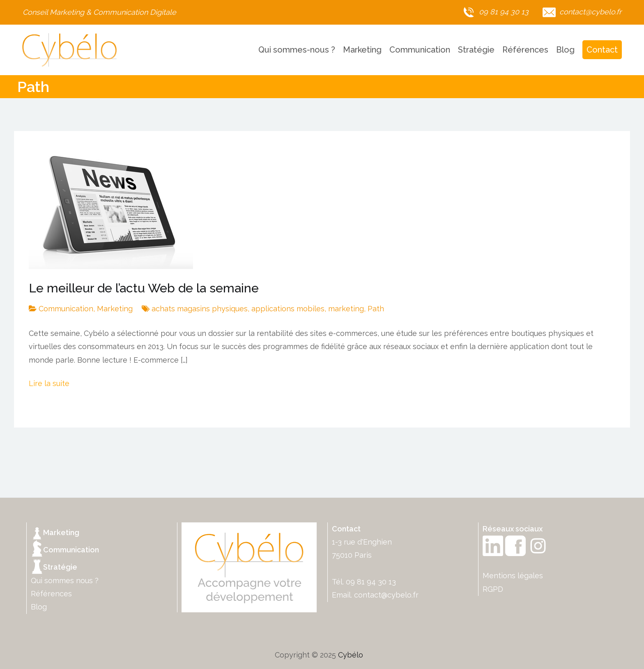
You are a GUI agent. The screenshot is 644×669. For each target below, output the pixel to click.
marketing (346, 309)
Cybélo (351, 655)
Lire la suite (49, 383)
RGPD (493, 589)
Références (525, 50)
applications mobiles (288, 309)
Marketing (362, 50)
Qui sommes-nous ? (297, 50)
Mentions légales (513, 576)
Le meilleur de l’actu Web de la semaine (144, 288)
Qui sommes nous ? (65, 580)
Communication (420, 50)
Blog (565, 50)
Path (376, 309)
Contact (602, 50)
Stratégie (476, 50)
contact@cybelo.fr (386, 595)
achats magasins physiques (200, 309)
